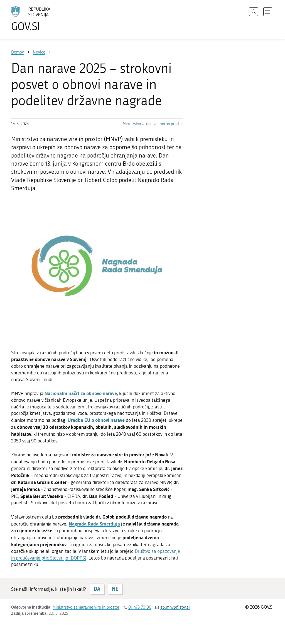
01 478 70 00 (140, 607)
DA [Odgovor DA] (97, 589)
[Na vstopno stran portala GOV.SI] (46, 19)
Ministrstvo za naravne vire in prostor (153, 124)
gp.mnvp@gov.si (175, 607)
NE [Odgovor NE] (115, 589)
